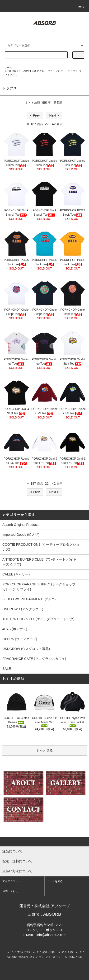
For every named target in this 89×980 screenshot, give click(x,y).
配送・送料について (53, 952)
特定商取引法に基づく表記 (21, 957)
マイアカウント (12, 881)
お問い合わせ (10, 891)
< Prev (35, 115)
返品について (75, 952)
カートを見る (55, 881)
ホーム (8, 68)
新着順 (58, 103)
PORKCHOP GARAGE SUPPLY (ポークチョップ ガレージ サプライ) (44, 71)
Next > (54, 115)
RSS (71, 957)
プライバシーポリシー (51, 957)
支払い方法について (28, 952)
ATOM (79, 957)
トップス (12, 75)
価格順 (46, 103)
